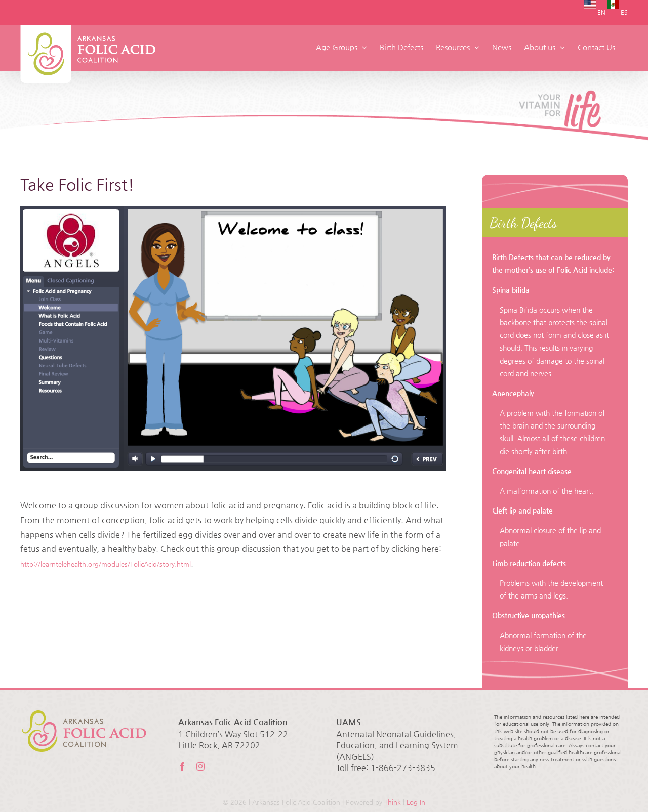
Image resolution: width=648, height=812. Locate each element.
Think (393, 802)
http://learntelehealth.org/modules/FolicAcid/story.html (106, 564)
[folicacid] (233, 338)
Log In (416, 802)
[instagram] (200, 766)
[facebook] (182, 766)
